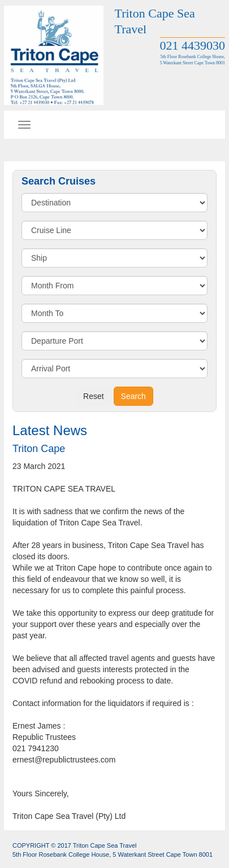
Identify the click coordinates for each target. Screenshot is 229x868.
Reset (94, 396)
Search (133, 396)
